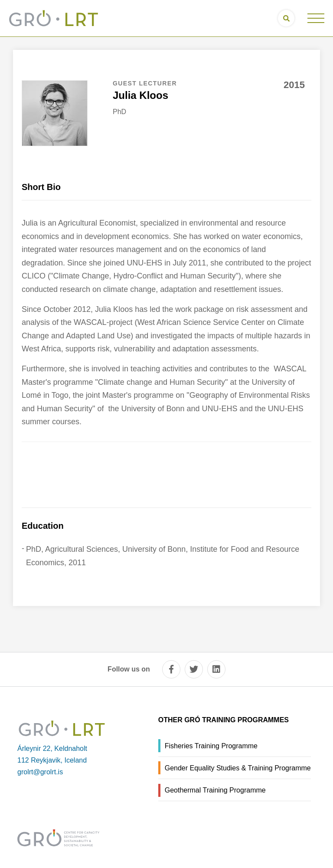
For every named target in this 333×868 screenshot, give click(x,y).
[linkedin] (216, 669)
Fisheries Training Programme (211, 746)
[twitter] (194, 669)
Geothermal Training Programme (215, 790)
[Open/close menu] (316, 18)
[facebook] (171, 669)
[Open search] (286, 18)
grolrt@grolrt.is (40, 772)
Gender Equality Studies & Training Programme (238, 768)
